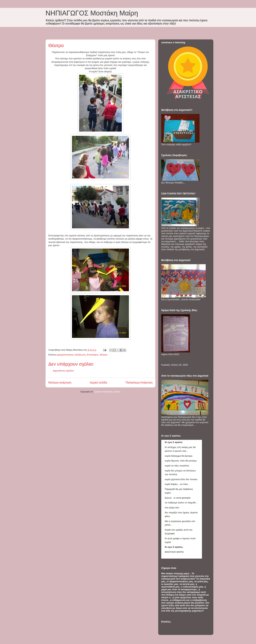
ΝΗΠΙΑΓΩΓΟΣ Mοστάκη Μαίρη (92, 13)
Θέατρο (104, 355)
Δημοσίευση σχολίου (63, 371)
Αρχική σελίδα (98, 383)
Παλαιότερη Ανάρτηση (139, 383)
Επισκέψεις (93, 355)
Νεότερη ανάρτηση (60, 383)
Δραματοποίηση (65, 355)
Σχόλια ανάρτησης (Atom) (107, 392)
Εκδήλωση (80, 355)
